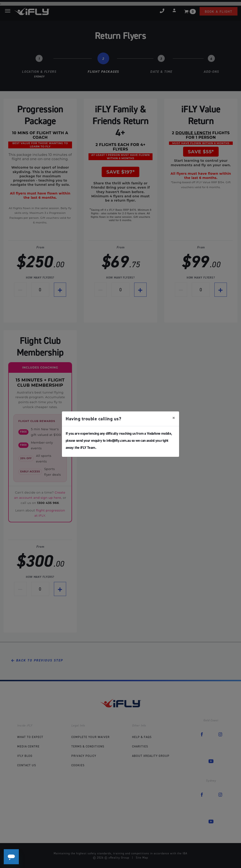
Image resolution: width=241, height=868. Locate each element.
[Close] (174, 418)
